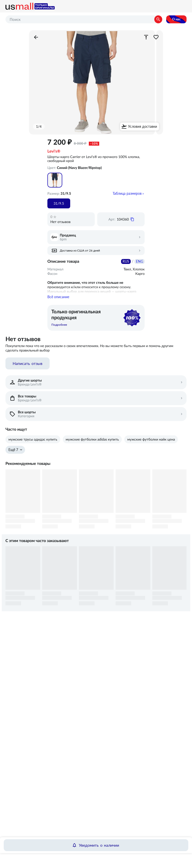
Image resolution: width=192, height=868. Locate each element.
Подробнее (59, 328)
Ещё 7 (13, 453)
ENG (140, 261)
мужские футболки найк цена (151, 443)
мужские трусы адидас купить (33, 443)
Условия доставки (143, 127)
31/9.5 (59, 203)
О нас (176, 19)
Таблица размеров (127, 193)
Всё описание (58, 301)
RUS (126, 261)
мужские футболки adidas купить (92, 443)
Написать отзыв (28, 367)
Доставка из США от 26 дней (80, 251)
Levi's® (54, 151)
